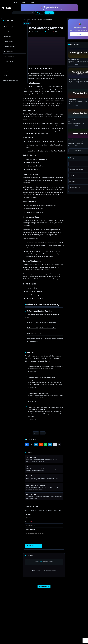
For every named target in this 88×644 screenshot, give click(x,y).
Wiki (29, 19)
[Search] (22, 13)
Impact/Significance (9, 71)
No (43, 433)
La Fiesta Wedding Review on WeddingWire (41, 328)
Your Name (28, 514)
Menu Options (9, 42)
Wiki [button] (33, 3)
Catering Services (10, 46)
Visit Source (32, 372)
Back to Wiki (44, 586)
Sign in (39, 13)
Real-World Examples (11, 66)
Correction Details (31, 530)
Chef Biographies (10, 56)
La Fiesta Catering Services (10, 27)
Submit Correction (33, 546)
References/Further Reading (10, 81)
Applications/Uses (9, 61)
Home (17, 3)
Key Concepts (8, 37)
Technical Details (9, 51)
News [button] (25, 3)
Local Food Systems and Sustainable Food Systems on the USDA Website (45, 340)
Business (34, 19)
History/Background (9, 32)
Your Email (28, 522)
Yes (36, 433)
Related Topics (8, 76)
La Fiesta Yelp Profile (34, 333)
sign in (40, 561)
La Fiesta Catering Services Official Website (41, 323)
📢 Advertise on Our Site (49, 8)
